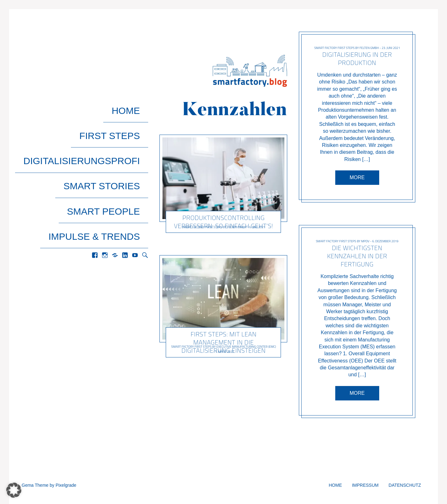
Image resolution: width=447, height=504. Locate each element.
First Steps (118, 118)
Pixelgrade (66, 485)
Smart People (112, 158)
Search (145, 185)
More (357, 177)
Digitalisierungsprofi (90, 131)
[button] (14, 490)
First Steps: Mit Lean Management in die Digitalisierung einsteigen (223, 342)
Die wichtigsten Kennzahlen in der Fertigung (357, 256)
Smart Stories (110, 145)
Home (134, 104)
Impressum (365, 485)
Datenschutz (405, 485)
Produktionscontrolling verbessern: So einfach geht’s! (224, 221)
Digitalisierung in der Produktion (357, 59)
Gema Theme (35, 485)
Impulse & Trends (102, 172)
